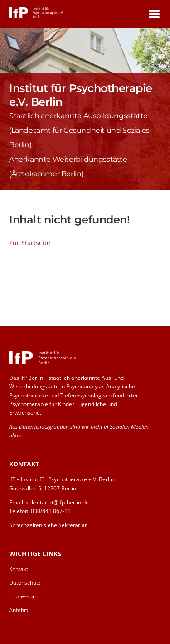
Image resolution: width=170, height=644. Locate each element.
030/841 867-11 (51, 511)
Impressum (23, 596)
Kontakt (19, 569)
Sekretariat (73, 525)
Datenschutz (25, 583)
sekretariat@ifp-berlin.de (57, 502)
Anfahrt (19, 610)
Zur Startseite (30, 243)
